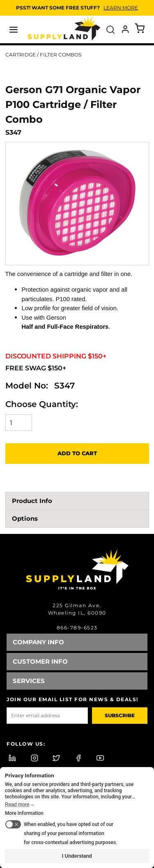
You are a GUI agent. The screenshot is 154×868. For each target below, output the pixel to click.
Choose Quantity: (42, 404)
